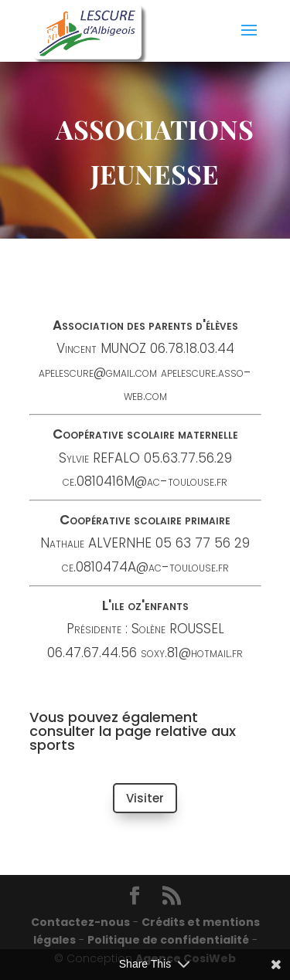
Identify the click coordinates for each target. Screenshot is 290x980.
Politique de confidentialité (168, 940)
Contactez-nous (80, 922)
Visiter (145, 798)
